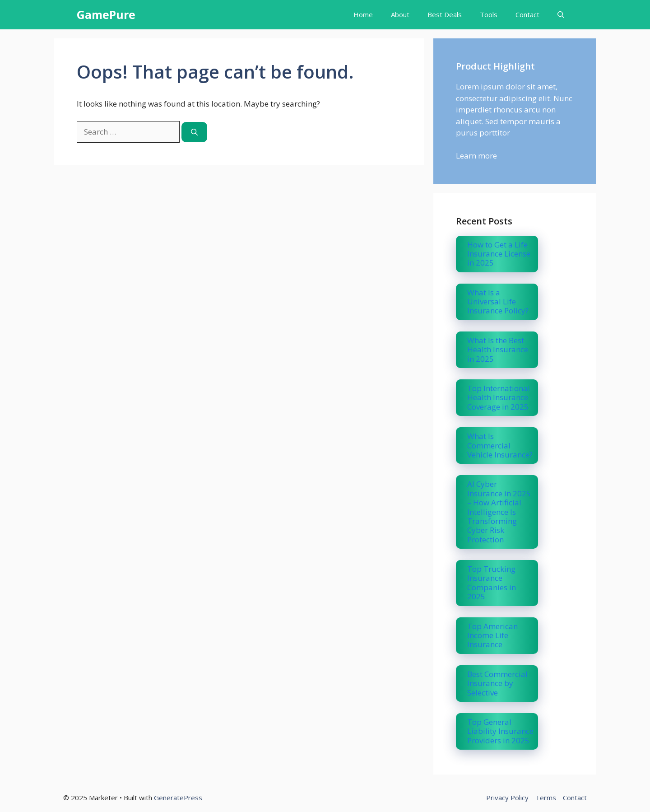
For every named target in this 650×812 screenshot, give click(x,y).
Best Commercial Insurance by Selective (497, 683)
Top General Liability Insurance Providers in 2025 (500, 731)
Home (363, 14)
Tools (489, 14)
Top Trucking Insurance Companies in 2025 (492, 583)
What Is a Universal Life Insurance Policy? (498, 302)
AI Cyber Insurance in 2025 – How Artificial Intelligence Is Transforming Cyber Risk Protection (499, 511)
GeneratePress (178, 798)
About (400, 14)
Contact (527, 14)
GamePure (106, 14)
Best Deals (445, 14)
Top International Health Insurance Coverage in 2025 (499, 397)
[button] (561, 15)
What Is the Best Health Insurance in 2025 (498, 350)
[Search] (194, 132)
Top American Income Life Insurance (492, 635)
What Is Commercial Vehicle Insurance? (500, 445)
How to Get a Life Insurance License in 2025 (499, 254)
